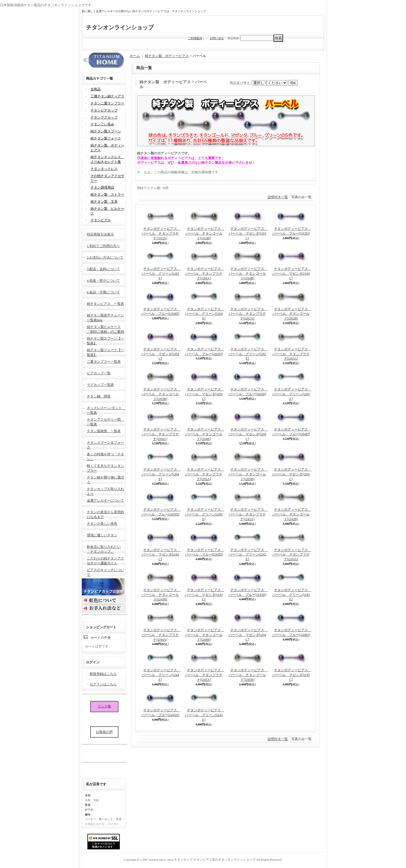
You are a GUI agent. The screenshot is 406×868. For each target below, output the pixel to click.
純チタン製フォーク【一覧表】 (105, 352)
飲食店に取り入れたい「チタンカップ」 (104, 549)
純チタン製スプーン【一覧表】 (105, 340)
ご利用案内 (195, 38)
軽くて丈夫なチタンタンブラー (105, 468)
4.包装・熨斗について (103, 281)
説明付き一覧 (278, 197)
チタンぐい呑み (102, 124)
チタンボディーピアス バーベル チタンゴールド (205, 233)
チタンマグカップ (104, 117)
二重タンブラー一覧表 (104, 362)
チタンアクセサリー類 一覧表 (105, 421)
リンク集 (104, 706)
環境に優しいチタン (102, 535)
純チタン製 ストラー (107, 194)
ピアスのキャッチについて (105, 572)
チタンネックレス (104, 169)
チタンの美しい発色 (102, 524)
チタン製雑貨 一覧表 (104, 431)
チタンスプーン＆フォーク (105, 444)
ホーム (135, 56)
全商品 (96, 89)
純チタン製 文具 (104, 202)
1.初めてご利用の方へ (103, 246)
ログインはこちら (103, 684)
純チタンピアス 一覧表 (105, 304)
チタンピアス (101, 220)
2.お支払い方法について (105, 257)
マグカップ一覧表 (100, 385)
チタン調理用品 (102, 187)
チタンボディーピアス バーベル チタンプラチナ (161, 233)
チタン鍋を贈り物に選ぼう (105, 479)
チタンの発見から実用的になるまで (105, 514)
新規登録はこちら (103, 674)
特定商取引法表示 (100, 234)
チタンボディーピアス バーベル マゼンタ (248, 233)
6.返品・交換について (103, 292)
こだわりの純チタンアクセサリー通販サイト (105, 560)
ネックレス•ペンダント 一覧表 (106, 410)
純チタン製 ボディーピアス (167, 56)
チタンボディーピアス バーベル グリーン (161, 274)
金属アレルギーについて (105, 500)
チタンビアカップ (104, 110)
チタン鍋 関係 (99, 396)
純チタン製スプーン (106, 131)
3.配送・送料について (103, 269)
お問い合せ (217, 38)
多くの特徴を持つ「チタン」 (105, 456)
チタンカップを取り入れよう (105, 491)
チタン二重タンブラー (107, 103)
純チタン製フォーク (106, 138)
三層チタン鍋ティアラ (107, 96)
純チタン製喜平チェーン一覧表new (105, 317)
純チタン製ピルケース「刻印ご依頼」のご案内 (105, 329)
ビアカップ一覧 (99, 373)
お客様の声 (104, 732)
